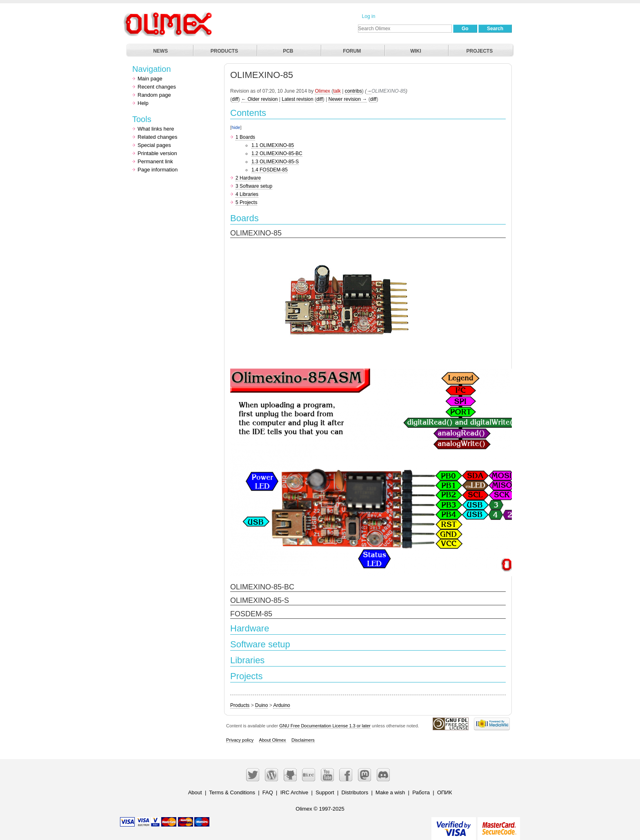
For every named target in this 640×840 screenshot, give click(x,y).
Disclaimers (303, 740)
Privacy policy (240, 740)
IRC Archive (294, 792)
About (195, 792)
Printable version (157, 153)
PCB (288, 51)
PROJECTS (480, 51)
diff (235, 99)
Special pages (154, 145)
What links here (156, 129)
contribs (353, 91)
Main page (150, 79)
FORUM (352, 51)
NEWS (160, 51)
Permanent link (155, 161)
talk (337, 91)
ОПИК (444, 792)
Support (325, 792)
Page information (158, 170)
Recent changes (157, 87)
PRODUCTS (224, 51)
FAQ (268, 792)
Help (143, 103)
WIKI (416, 51)
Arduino (281, 705)
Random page (154, 95)
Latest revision (297, 99)
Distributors (355, 792)
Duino (261, 705)
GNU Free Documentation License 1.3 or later (325, 726)
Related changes (158, 137)
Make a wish (390, 792)
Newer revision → (348, 99)
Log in (369, 16)
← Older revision (259, 99)
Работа (421, 792)
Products (240, 705)
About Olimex (273, 740)
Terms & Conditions (232, 792)
